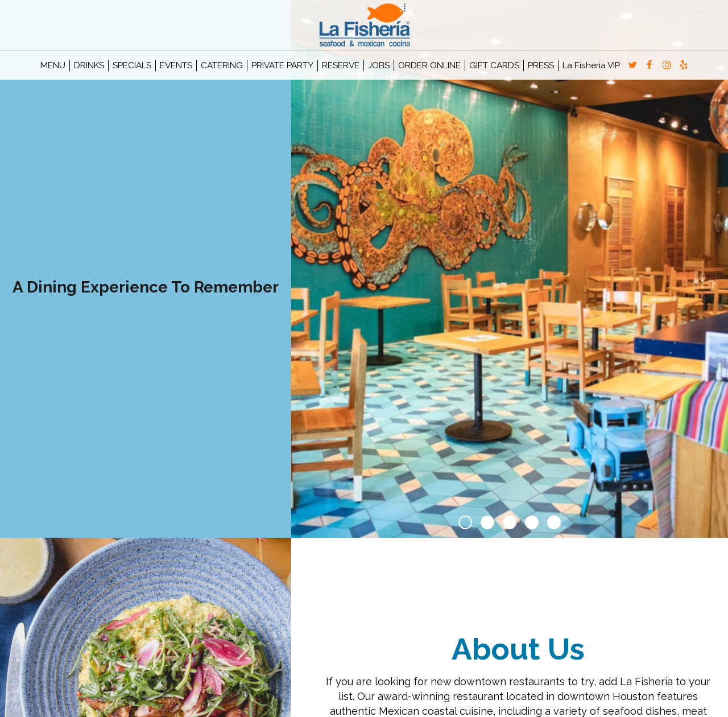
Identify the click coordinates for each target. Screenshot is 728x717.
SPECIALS (132, 65)
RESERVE (341, 65)
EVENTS (176, 65)
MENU (53, 65)
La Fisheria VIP (591, 65)
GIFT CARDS (494, 65)
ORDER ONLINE (429, 65)
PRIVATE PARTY (282, 65)
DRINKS (89, 65)
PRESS (541, 65)
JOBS (379, 65)
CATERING (222, 65)
